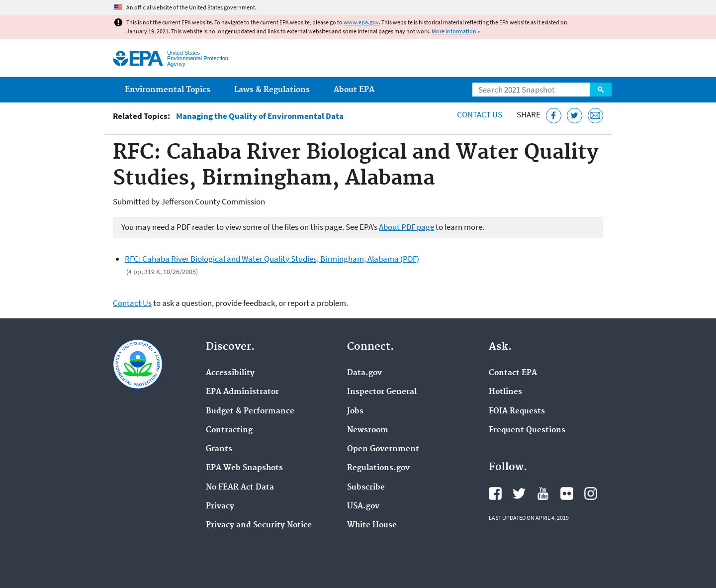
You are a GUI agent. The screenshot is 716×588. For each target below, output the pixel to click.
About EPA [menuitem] (354, 90)
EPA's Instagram (591, 493)
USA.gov (363, 506)
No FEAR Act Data (240, 488)
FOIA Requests (517, 411)
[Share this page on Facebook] (554, 116)
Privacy (220, 506)
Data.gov (364, 373)
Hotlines (505, 392)
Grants (219, 449)
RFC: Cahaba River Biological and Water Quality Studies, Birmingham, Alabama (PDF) (272, 259)
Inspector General (382, 392)
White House (372, 525)
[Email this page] (595, 116)
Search (601, 90)
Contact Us (480, 114)
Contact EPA (513, 373)
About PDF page (406, 227)
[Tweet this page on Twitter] (575, 116)
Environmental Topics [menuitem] (168, 90)
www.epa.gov (361, 22)
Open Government (383, 449)
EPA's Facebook (495, 493)
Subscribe (366, 488)
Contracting (229, 430)
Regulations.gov (378, 468)
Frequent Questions (527, 430)
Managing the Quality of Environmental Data (260, 116)
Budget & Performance (250, 411)
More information (454, 31)
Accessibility (230, 373)
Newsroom (368, 430)
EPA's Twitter (519, 493)
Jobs (355, 411)
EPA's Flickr (567, 493)
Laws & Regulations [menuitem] (272, 90)
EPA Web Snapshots (244, 468)
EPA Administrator (242, 392)
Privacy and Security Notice (259, 525)
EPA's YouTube (543, 493)
